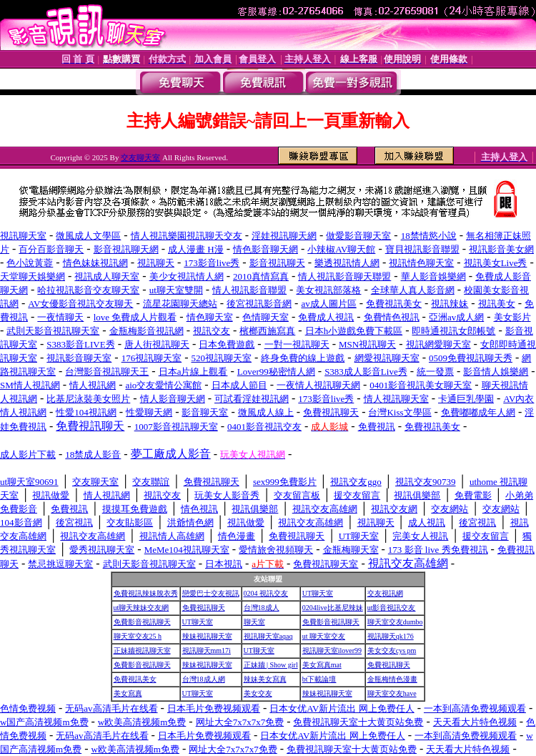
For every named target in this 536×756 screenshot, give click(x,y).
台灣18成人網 (204, 679)
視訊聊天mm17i (207, 651)
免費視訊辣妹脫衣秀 (146, 593)
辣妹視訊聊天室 (207, 636)
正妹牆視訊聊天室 (142, 651)
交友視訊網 (385, 593)
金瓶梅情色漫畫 (392, 679)
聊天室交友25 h (138, 636)
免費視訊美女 (135, 679)
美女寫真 (128, 693)
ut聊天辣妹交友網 (142, 608)
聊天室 (254, 622)
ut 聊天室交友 (324, 636)
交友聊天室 (140, 157)
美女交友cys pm (392, 651)
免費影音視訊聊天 (142, 622)
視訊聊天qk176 (391, 636)
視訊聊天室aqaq (268, 636)
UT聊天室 (318, 593)
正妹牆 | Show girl (271, 665)
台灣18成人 (262, 608)
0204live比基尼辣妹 (333, 608)
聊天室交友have (392, 693)
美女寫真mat (322, 665)
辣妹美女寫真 (265, 679)
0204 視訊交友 (266, 593)
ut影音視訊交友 (392, 608)
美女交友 (258, 693)
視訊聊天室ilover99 (332, 651)
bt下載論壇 (319, 679)
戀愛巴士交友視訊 (211, 593)
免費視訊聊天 (204, 608)
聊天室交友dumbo (395, 622)
